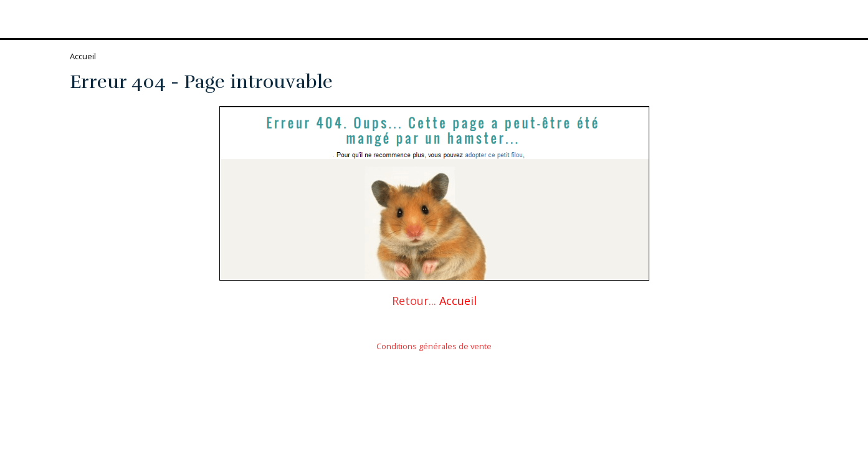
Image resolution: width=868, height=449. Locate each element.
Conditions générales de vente (434, 346)
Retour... (414, 301)
